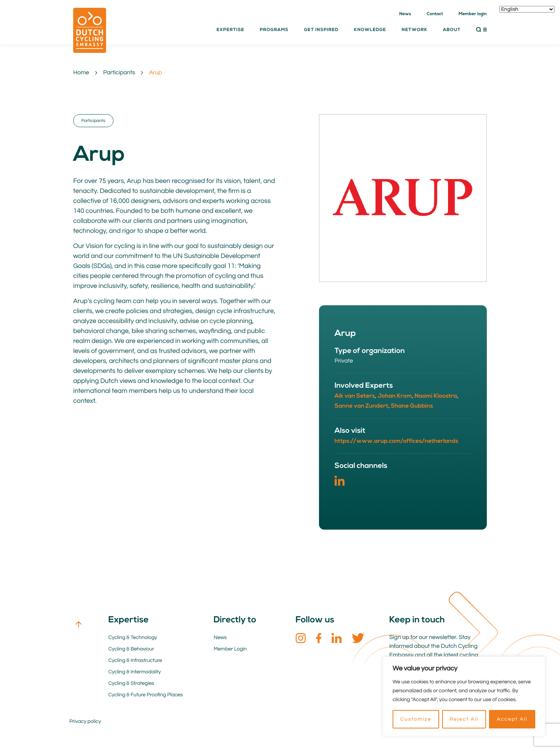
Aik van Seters (355, 396)
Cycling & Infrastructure (135, 660)
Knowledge (370, 30)
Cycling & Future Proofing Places (145, 695)
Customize (416, 719)
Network (415, 30)
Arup (155, 73)
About (452, 30)
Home (81, 73)
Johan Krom (395, 396)
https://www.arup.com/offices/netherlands (396, 441)
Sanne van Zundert (362, 406)
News (405, 14)
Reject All (464, 719)
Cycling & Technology (133, 638)
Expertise (230, 30)
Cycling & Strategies (131, 683)
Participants (119, 73)
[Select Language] (527, 9)
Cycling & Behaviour (131, 649)
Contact (435, 14)
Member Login (230, 649)
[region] (464, 696)
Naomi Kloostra (436, 396)
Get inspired (321, 30)
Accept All (512, 719)
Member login (473, 14)
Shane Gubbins (412, 406)
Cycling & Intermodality (135, 672)
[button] (481, 30)
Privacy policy (85, 721)
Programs (274, 30)
